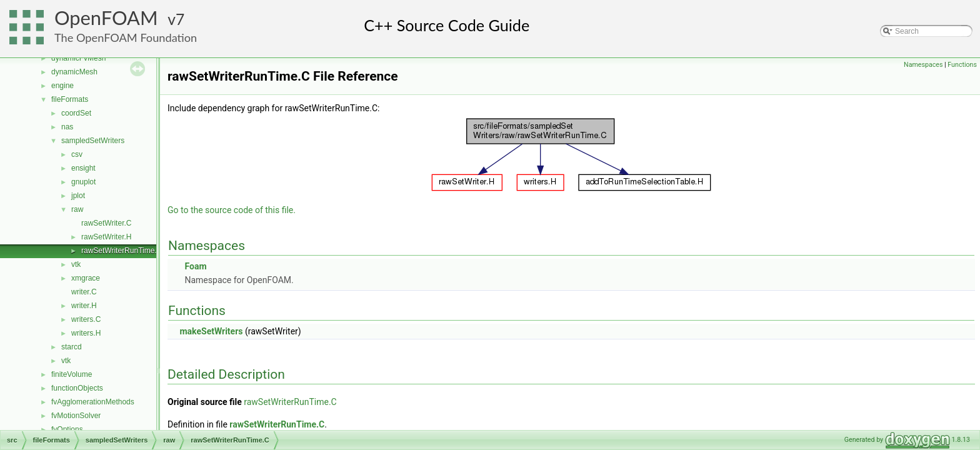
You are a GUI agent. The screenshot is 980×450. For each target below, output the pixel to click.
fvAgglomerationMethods (93, 402)
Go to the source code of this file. (232, 210)
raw (77, 209)
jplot (78, 196)
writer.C (84, 292)
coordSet (76, 113)
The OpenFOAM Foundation (126, 37)
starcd (72, 347)
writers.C (86, 319)
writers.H (86, 333)
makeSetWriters (211, 331)
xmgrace (86, 278)
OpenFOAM (106, 18)
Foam (195, 266)
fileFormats (70, 99)
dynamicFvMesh (78, 58)
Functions (962, 65)
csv (77, 154)
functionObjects (77, 388)
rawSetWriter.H (106, 237)
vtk (76, 264)
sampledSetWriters (93, 141)
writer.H (84, 306)
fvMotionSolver (76, 416)
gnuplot (83, 182)
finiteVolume (72, 374)
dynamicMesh (74, 72)
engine (62, 86)
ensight (83, 168)
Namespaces (923, 65)
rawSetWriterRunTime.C (122, 251)
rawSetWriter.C (106, 223)
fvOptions (67, 429)
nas (67, 127)
